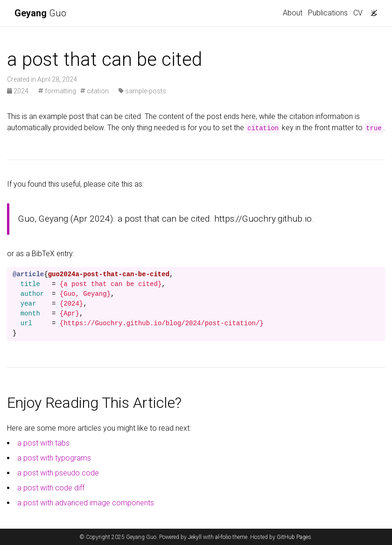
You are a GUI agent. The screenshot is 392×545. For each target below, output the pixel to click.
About (293, 13)
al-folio (223, 537)
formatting (57, 91)
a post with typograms (54, 458)
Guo (40, 13)
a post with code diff (51, 488)
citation (94, 91)
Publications (328, 13)
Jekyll (195, 537)
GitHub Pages (294, 537)
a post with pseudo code (58, 473)
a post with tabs (43, 443)
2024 (18, 91)
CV (358, 13)
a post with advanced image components (86, 503)
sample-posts (142, 91)
